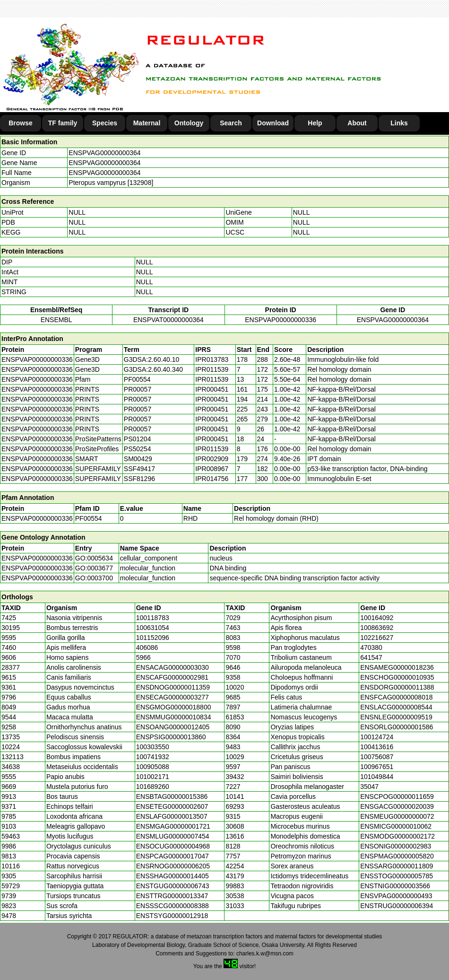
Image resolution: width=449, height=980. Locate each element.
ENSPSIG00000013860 (171, 737)
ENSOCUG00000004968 (173, 846)
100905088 (153, 767)
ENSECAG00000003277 (173, 697)
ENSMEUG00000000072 (397, 816)
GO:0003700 (94, 578)
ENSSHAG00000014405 (173, 876)
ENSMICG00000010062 (396, 826)
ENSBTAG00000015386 (172, 796)
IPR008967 (212, 469)
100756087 (377, 757)
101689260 (153, 787)
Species (105, 123)
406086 (147, 647)
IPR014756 (212, 479)
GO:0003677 (94, 568)
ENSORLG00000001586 (397, 727)
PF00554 (89, 518)
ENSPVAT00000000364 (168, 320)
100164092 (377, 618)
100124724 (377, 737)
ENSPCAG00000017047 (173, 856)
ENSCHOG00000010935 (397, 677)
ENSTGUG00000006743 (173, 886)
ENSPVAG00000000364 (104, 153)
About (357, 123)
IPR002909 (212, 459)
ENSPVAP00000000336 (281, 320)
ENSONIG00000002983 (396, 846)
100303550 (153, 747)
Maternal (147, 123)
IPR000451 (212, 389)
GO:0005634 (94, 558)
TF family (63, 123)
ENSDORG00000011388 (397, 687)
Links (399, 123)
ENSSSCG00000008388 (173, 906)
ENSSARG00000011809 (397, 866)
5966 (143, 657)
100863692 (377, 628)
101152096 (153, 638)
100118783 (153, 618)
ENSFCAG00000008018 (396, 697)
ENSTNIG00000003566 (395, 886)
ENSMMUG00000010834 (174, 717)
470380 (371, 647)
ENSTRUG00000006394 (397, 906)
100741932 (153, 757)
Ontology (189, 123)
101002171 (153, 777)
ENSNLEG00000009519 (396, 717)
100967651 (377, 767)
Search (231, 123)
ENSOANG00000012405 (173, 727)
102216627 (377, 638)
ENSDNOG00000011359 (173, 687)
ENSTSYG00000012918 (172, 916)
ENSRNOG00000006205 (173, 866)
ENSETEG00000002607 (172, 806)
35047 (369, 787)
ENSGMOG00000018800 (174, 707)
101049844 (377, 777)
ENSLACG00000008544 (396, 707)
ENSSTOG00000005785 (397, 876)
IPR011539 (212, 369)
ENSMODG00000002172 (397, 836)
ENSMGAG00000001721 (173, 826)
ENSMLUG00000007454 (173, 836)
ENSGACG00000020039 (397, 806)
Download (273, 123)
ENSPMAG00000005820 (397, 856)
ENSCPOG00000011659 (397, 796)
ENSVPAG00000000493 (396, 896)
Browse (21, 123)
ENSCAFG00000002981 (172, 677)
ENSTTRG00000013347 (172, 896)
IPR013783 (212, 359)
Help (315, 123)
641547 (371, 657)
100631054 (153, 628)
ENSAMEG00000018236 (397, 667)
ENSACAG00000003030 (173, 667)
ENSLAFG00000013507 (172, 816)
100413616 (377, 747)
